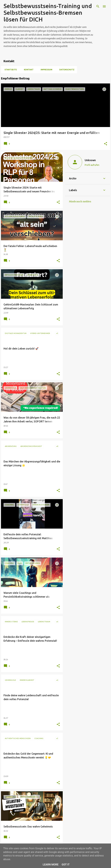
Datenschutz (66, 70)
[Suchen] (98, 6)
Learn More (51, 865)
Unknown (90, 160)
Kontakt (28, 70)
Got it (66, 865)
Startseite (10, 70)
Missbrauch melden (80, 202)
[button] (106, 144)
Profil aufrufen (92, 165)
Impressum (45, 70)
